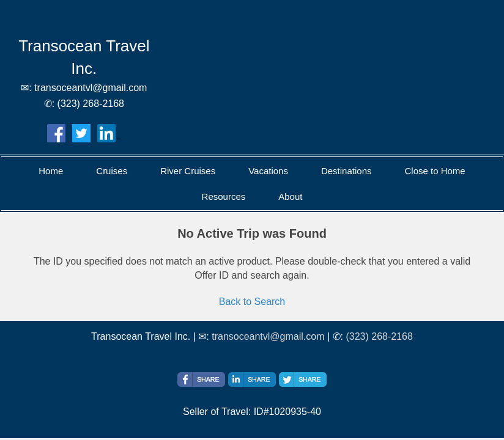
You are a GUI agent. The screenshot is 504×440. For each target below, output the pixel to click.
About (290, 196)
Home (51, 171)
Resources (224, 196)
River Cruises (188, 171)
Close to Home (435, 171)
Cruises (112, 171)
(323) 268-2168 (379, 336)
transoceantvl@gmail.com (268, 336)
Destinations (346, 171)
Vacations (268, 171)
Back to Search (252, 302)
